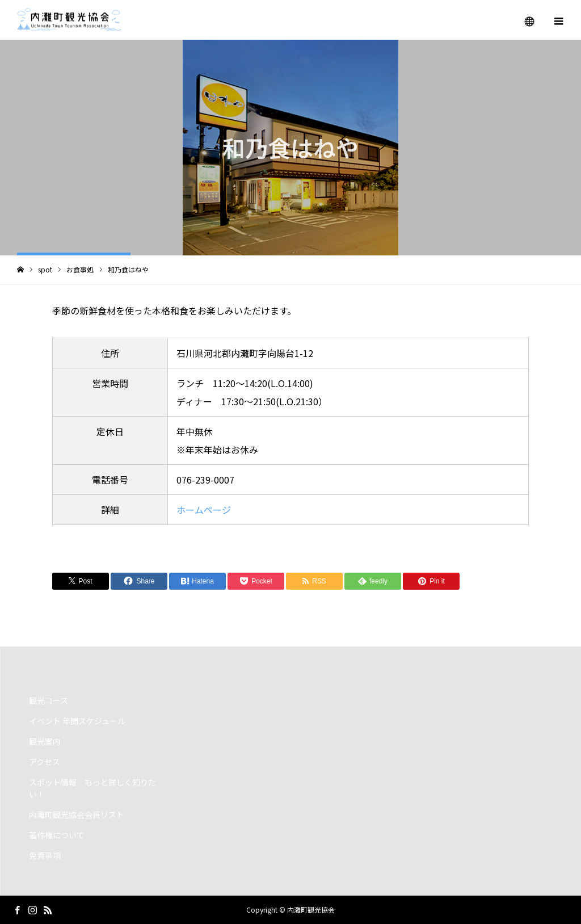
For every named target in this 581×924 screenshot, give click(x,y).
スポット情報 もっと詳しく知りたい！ (92, 788)
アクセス (45, 762)
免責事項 (45, 855)
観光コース (49, 700)
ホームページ (204, 510)
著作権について (57, 835)
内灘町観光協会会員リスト (77, 814)
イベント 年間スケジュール (77, 721)
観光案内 (45, 741)
